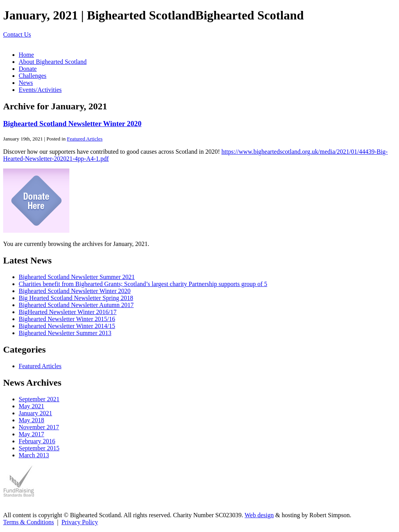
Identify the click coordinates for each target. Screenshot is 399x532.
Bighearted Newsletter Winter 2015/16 (67, 319)
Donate (28, 69)
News (26, 83)
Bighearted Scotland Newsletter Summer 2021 (77, 277)
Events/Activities (40, 90)
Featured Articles (85, 139)
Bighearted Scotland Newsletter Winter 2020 (72, 124)
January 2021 (35, 413)
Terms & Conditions (28, 522)
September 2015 (39, 448)
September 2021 (39, 399)
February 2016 (37, 441)
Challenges (33, 76)
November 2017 (39, 427)
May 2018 (31, 420)
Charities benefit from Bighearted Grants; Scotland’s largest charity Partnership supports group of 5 (143, 284)
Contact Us (17, 34)
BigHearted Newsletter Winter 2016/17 (68, 312)
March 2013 (34, 455)
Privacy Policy (80, 522)
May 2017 (31, 434)
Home (26, 55)
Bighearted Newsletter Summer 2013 (65, 333)
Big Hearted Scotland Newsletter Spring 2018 (76, 298)
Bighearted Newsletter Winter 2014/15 (67, 326)
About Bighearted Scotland (53, 62)
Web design (259, 515)
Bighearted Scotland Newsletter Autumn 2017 (76, 305)
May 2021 (31, 406)
